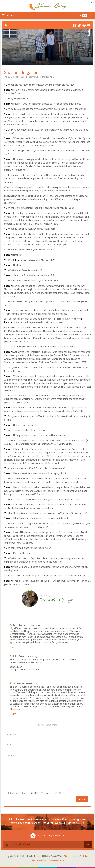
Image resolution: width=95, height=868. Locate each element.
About (67, 856)
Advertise (74, 856)
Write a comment (78, 619)
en (85, 15)
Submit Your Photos (40, 860)
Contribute (84, 856)
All (58, 793)
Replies (47, 793)
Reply (13, 647)
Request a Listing (57, 860)
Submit (82, 799)
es (91, 15)
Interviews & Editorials (39, 77)
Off (34, 793)
